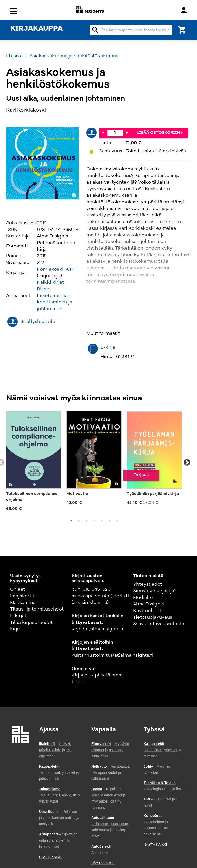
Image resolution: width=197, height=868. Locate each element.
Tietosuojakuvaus (153, 617)
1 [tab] (71, 521)
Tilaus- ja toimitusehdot (37, 609)
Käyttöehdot (147, 611)
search (95, 30)
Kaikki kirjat (50, 282)
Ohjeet (18, 589)
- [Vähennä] (103, 133)
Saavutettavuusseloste (159, 624)
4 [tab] (94, 521)
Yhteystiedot (148, 584)
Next (187, 463)
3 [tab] (86, 521)
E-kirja (108, 347)
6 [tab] (110, 521)
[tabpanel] (34, 462)
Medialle (143, 598)
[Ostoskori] (182, 29)
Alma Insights (149, 604)
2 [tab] (79, 521)
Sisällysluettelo (38, 322)
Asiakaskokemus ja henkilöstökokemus (74, 56)
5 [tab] (102, 521)
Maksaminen (24, 603)
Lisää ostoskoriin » (160, 133)
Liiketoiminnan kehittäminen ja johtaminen (55, 302)
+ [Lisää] (127, 133)
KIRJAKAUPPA (36, 29)
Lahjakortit (22, 596)
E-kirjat (18, 616)
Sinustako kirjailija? (155, 591)
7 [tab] (117, 521)
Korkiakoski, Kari (56, 269)
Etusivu (14, 56)
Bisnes (44, 289)
